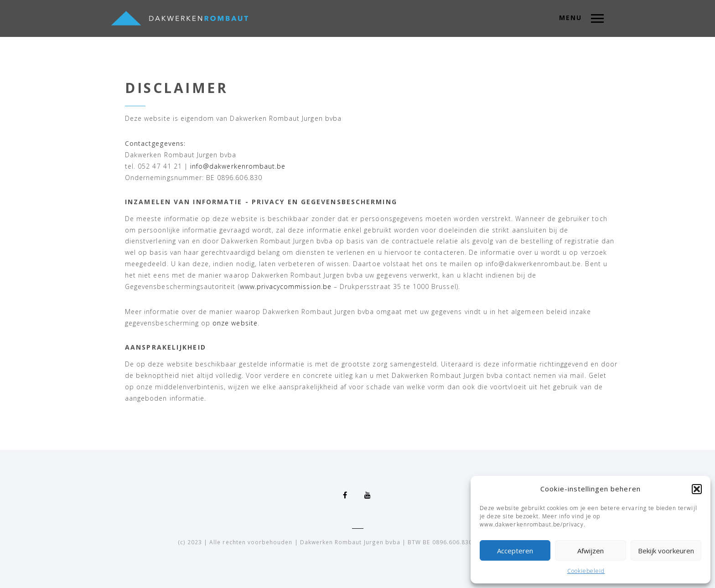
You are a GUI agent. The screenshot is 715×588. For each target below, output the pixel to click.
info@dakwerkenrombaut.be (238, 166)
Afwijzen (591, 551)
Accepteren (515, 551)
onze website (235, 323)
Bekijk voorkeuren (666, 551)
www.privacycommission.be (286, 286)
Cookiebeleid (586, 571)
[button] (697, 489)
